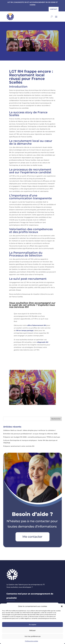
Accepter (33, 625)
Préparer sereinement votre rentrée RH (19, 446)
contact (54, 9)
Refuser (32, 630)
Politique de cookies (31, 641)
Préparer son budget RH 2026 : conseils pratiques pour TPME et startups (32, 437)
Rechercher (56, 419)
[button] (62, 606)
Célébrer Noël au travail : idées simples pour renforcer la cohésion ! (29, 430)
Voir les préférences (33, 636)
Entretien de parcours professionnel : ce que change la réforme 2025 (30, 434)
